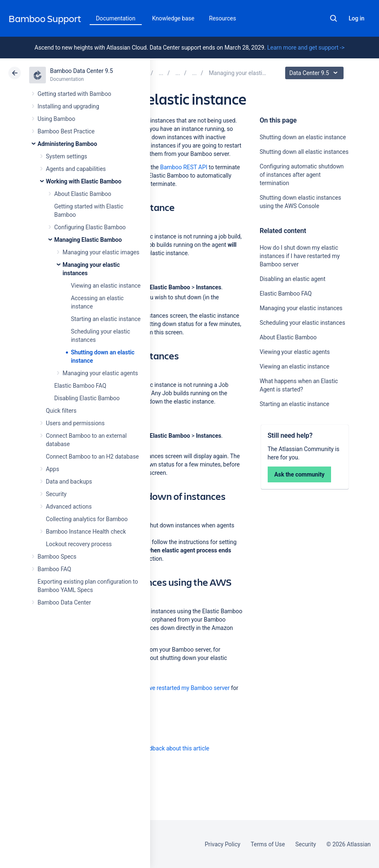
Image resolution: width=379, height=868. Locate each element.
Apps (53, 469)
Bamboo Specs (57, 557)
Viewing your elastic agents (295, 352)
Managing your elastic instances (301, 308)
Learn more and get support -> (306, 48)
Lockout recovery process (79, 544)
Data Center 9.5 (315, 73)
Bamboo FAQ (54, 569)
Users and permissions (75, 423)
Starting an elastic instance (106, 319)
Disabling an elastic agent (293, 279)
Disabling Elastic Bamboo (87, 398)
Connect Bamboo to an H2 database (92, 457)
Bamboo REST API (184, 167)
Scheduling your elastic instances (302, 323)
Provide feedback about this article (165, 748)
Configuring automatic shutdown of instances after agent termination (302, 175)
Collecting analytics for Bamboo (87, 519)
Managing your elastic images (101, 252)
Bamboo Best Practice (66, 131)
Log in (356, 18)
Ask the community (300, 474)
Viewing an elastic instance (106, 286)
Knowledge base (173, 18)
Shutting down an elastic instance (303, 137)
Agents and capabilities (76, 169)
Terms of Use (268, 844)
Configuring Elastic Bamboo (90, 227)
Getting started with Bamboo (74, 94)
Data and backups (69, 482)
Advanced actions (69, 507)
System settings (67, 156)
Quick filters (61, 411)
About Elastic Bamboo (83, 194)
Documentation (116, 18)
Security (56, 494)
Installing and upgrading (68, 106)
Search (334, 18)
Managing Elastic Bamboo (88, 240)
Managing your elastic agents (100, 373)
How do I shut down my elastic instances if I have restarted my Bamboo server (300, 256)
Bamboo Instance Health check (86, 532)
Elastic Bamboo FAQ (80, 386)
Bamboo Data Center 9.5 (82, 71)
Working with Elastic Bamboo (84, 181)
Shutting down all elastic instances (304, 152)
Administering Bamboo (67, 144)
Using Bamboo (56, 119)
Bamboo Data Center (64, 602)
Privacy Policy (222, 844)
